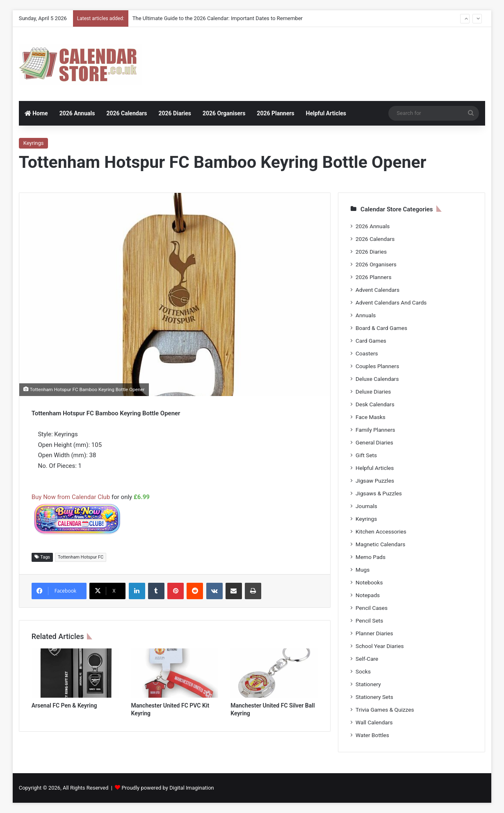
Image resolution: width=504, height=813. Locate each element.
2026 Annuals (77, 113)
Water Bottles (372, 735)
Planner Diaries (374, 633)
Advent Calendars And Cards (391, 302)
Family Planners (375, 430)
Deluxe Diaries (373, 392)
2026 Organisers (224, 113)
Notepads (368, 595)
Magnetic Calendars (380, 544)
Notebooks (369, 582)
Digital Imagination (192, 788)
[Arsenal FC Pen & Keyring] (75, 673)
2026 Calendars (127, 113)
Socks (363, 671)
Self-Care (367, 659)
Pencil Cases (372, 608)
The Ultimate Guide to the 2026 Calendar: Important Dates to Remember (218, 18)
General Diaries (374, 442)
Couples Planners (377, 366)
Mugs (363, 570)
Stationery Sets (374, 697)
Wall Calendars (374, 722)
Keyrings (34, 143)
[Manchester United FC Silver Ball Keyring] (274, 673)
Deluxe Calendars (377, 379)
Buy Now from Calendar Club (71, 497)
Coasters (367, 353)
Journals (366, 506)
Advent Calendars (377, 290)
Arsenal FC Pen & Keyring (64, 705)
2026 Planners (275, 113)
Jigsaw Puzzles (375, 481)
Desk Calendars (375, 404)
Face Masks (371, 417)
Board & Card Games (381, 328)
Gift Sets (366, 455)
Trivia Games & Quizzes (385, 710)
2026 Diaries (175, 113)
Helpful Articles (326, 113)
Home (36, 113)
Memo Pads (371, 557)
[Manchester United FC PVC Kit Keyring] (175, 673)
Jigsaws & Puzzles (379, 493)
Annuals (366, 315)
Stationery (368, 684)
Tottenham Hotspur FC (81, 557)
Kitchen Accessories (381, 531)
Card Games (371, 341)
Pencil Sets (369, 621)
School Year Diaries (380, 646)
